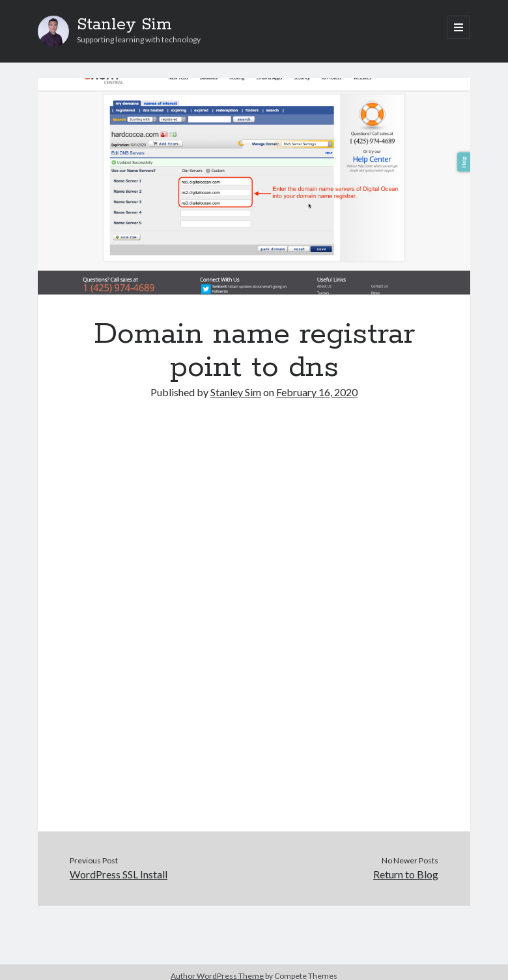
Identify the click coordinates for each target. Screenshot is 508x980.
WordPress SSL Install (119, 874)
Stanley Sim (124, 25)
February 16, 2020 (317, 392)
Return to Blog (406, 874)
